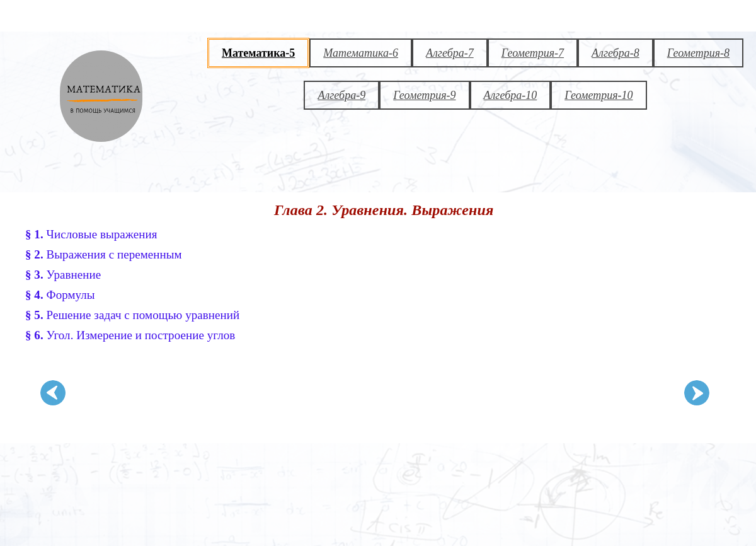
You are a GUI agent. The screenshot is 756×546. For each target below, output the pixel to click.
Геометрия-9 (424, 95)
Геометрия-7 (533, 53)
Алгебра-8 (616, 53)
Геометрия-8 (698, 53)
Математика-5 (258, 53)
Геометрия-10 (598, 95)
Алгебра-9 (341, 95)
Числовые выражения (91, 234)
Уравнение (63, 275)
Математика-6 (361, 53)
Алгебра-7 (450, 53)
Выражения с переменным (104, 254)
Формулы (60, 295)
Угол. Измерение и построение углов (130, 335)
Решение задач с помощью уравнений (132, 315)
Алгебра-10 (511, 95)
